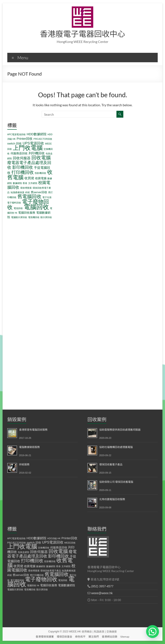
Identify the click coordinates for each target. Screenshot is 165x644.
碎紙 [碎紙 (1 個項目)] (27, 192)
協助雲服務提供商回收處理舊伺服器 (120, 430)
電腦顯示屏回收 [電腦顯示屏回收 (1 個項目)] (19, 217)
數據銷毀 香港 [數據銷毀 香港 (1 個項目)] (20, 183)
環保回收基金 (64, 637)
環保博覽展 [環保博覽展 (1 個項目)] (26, 188)
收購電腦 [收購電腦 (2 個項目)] (41, 178)
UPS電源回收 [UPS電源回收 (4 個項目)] (33, 143)
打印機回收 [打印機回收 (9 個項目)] (23, 172)
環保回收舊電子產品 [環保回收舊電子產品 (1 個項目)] (51, 571)
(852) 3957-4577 (102, 586)
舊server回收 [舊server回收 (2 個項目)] (39, 192)
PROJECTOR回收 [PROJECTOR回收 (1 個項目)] (43, 139)
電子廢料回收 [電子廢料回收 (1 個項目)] (14, 203)
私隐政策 (99, 632)
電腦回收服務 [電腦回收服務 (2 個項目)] (27, 213)
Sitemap (125, 637)
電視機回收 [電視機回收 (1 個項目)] (34, 217)
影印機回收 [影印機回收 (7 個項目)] (23, 167)
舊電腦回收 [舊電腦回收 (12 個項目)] (29, 197)
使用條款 (87, 632)
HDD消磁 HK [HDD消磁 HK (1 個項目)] (54, 538)
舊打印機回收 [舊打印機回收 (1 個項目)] (37, 575)
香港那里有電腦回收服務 (33, 430)
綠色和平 (80, 637)
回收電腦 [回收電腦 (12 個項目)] (41, 158)
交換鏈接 (112, 632)
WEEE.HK (75, 632)
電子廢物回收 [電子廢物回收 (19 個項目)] (41, 579)
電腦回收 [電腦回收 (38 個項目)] (36, 207)
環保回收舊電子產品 (111, 464)
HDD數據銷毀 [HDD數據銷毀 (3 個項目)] (37, 134)
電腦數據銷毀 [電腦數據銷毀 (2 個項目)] (67, 585)
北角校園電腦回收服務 (112, 499)
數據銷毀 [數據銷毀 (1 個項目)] (41, 566)
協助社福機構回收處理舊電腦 (116, 447)
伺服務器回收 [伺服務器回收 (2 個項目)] (19, 153)
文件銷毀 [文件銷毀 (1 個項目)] (33, 183)
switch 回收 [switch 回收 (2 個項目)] (15, 144)
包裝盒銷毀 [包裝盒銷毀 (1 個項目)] (24, 552)
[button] (153, 632)
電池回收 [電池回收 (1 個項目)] (18, 208)
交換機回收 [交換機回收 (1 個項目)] (44, 548)
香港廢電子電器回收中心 (82, 34)
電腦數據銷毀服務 (29, 447)
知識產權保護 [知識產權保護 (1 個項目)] (17, 192)
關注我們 (94, 637)
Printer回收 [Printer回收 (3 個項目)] (24, 139)
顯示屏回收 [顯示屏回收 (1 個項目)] (46, 217)
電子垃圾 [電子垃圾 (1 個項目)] (47, 197)
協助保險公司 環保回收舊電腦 (116, 482)
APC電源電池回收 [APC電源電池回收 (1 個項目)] (17, 134)
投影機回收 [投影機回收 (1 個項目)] (40, 173)
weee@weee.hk (102, 593)
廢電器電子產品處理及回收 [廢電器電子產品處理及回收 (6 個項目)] (42, 554)
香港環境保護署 (45, 637)
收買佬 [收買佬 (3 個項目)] (29, 178)
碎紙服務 (24, 464)
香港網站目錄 (110, 637)
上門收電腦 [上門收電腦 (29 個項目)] (28, 148)
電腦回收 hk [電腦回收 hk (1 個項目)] (33, 585)
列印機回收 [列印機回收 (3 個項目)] (37, 153)
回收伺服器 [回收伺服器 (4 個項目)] (22, 158)
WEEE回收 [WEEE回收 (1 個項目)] (70, 543)
